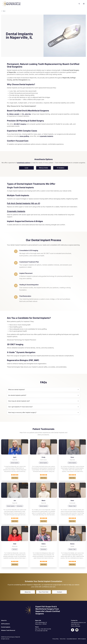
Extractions (20, 506)
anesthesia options (24, 162)
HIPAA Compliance (82, 639)
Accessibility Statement (72, 639)
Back (3, 11)
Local (26, 168)
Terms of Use (63, 639)
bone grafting (24, 136)
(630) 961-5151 (75, 624)
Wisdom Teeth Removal (8, 630)
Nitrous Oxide (43, 168)
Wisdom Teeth (72, 506)
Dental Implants (15, 462)
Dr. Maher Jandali (13, 114)
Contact (59, 592)
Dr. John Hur (27, 114)
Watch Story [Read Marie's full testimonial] (43, 521)
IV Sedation (61, 168)
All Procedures (5, 624)
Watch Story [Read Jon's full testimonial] (15, 521)
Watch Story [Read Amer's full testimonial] (72, 521)
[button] (84, 4)
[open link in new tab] (73, 630)
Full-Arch (15, 549)
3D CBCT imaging (20, 124)
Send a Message (76, 626)
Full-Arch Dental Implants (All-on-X (23, 203)
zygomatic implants (46, 136)
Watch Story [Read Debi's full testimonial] (15, 564)
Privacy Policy (56, 639)
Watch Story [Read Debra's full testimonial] (43, 564)
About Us (28, 592)
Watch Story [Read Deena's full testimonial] (72, 564)
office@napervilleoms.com (78, 622)
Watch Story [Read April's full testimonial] (15, 478)
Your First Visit (43, 592)
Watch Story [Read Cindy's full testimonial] (43, 478)
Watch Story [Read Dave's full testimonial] (72, 478)
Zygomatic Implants (16, 211)
